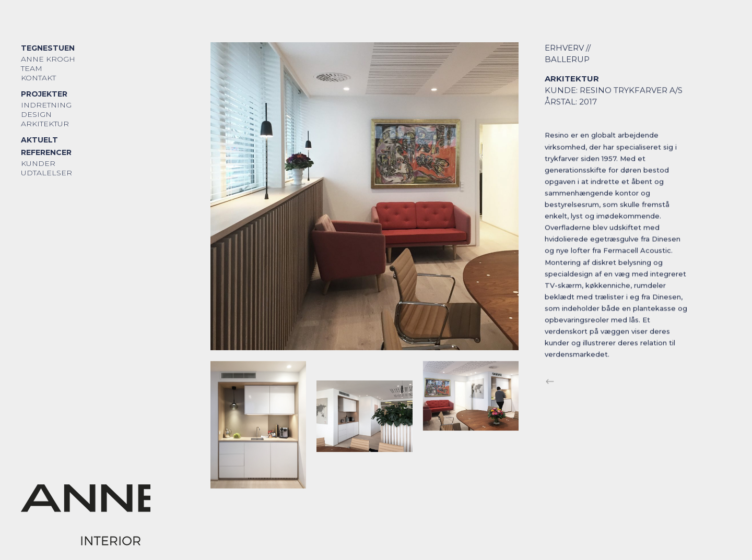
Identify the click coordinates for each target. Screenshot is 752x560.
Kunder (38, 163)
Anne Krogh (48, 59)
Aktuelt (39, 140)
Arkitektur (45, 124)
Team (32, 68)
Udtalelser (46, 173)
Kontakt (38, 78)
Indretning (46, 105)
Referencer (46, 152)
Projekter (44, 94)
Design (36, 114)
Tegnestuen (48, 48)
